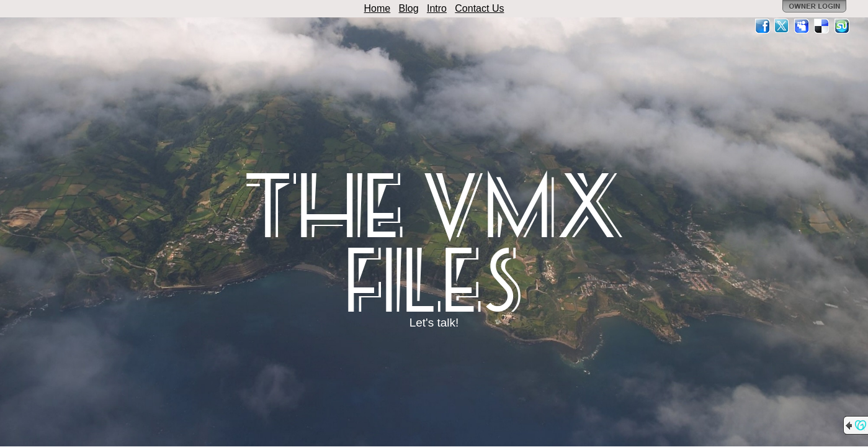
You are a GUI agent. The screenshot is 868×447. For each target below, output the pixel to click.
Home (378, 8)
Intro (437, 8)
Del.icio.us (822, 26)
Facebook (763, 26)
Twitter (782, 26)
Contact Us (479, 8)
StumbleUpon (842, 26)
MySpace (802, 26)
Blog (409, 8)
